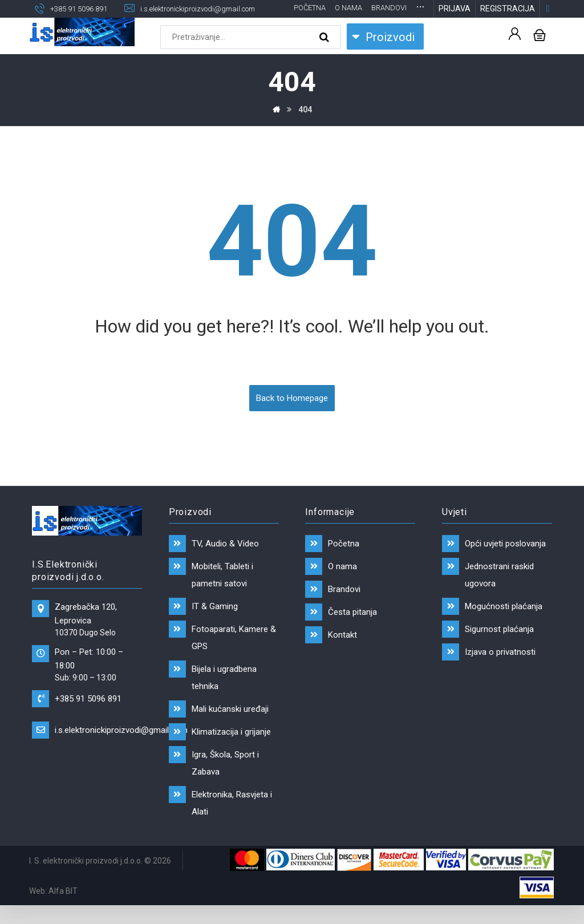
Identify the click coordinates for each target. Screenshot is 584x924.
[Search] (326, 56)
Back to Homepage (292, 416)
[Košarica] (540, 53)
